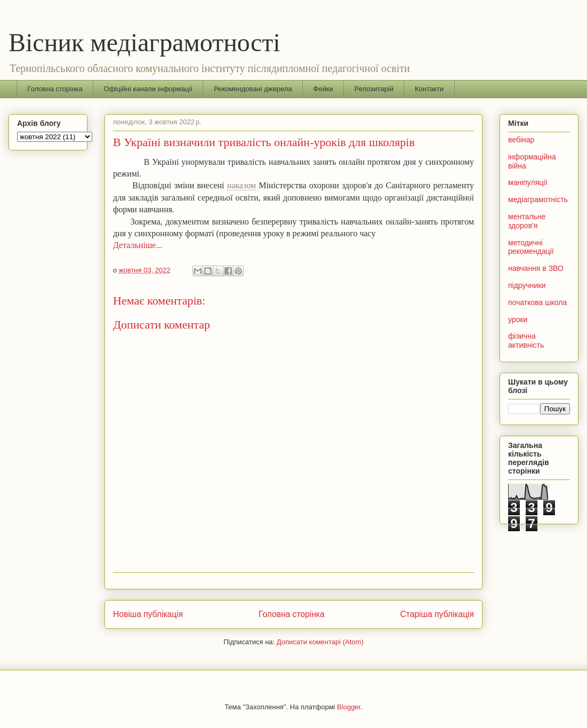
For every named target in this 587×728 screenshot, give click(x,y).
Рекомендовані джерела (253, 89)
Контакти (429, 89)
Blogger (349, 707)
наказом (242, 185)
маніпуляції (528, 182)
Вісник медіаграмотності (144, 42)
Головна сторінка (55, 89)
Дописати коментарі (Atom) (320, 642)
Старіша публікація (437, 614)
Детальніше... (138, 245)
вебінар (521, 140)
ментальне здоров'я (527, 221)
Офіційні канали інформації (148, 89)
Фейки (323, 89)
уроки (518, 319)
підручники (527, 285)
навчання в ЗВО (536, 268)
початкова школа (537, 302)
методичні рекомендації (531, 247)
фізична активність (526, 341)
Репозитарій (374, 89)
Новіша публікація (148, 614)
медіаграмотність (538, 199)
